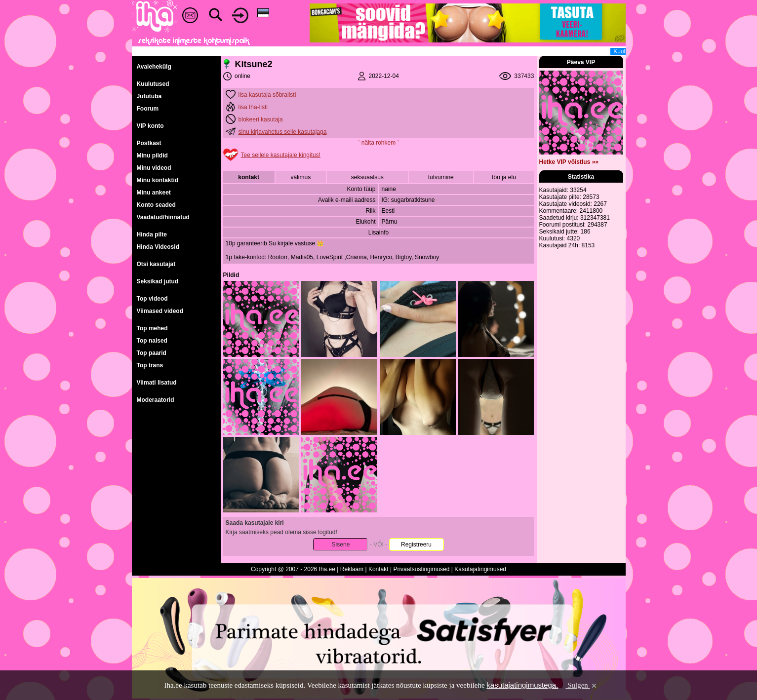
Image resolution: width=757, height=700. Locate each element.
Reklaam (352, 569)
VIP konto (150, 126)
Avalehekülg (154, 67)
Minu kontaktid (158, 180)
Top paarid (152, 353)
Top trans (150, 365)
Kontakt (378, 569)
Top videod (152, 299)
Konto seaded (156, 205)
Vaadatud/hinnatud (163, 217)
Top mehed (152, 328)
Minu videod (154, 168)
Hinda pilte (152, 234)
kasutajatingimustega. (522, 685)
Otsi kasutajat (156, 264)
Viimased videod (160, 311)
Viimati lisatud (157, 383)
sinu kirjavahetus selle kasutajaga (283, 132)
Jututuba (149, 96)
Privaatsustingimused (421, 569)
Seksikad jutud (158, 281)
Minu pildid (152, 156)
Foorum (148, 109)
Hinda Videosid (158, 247)
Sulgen (581, 685)
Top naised (152, 341)
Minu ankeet (154, 193)
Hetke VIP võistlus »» (569, 162)
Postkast (149, 143)
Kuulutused (153, 84)
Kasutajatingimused (480, 569)
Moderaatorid (156, 400)
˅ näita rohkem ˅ (378, 143)
